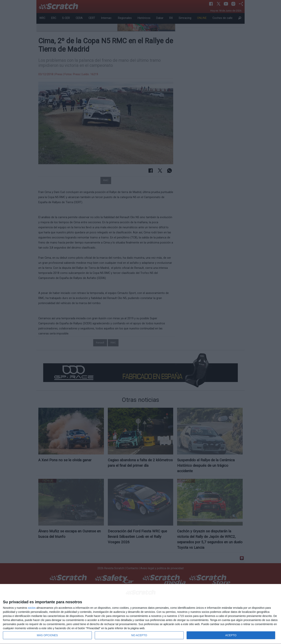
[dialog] (140, 614)
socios (32, 608)
